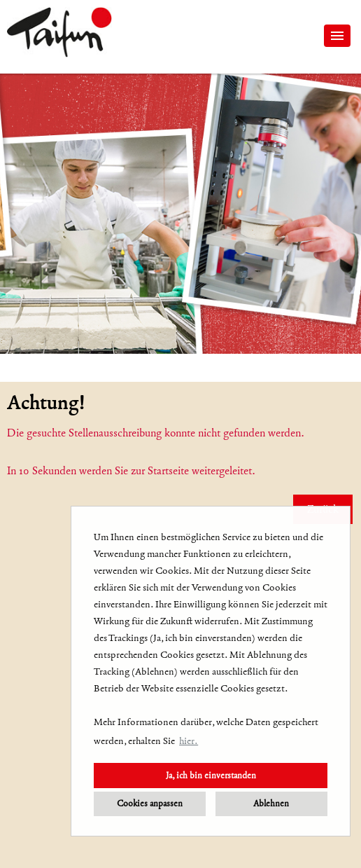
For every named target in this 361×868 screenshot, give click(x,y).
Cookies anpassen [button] (150, 803)
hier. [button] (189, 741)
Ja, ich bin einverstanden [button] (211, 775)
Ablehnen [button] (271, 803)
